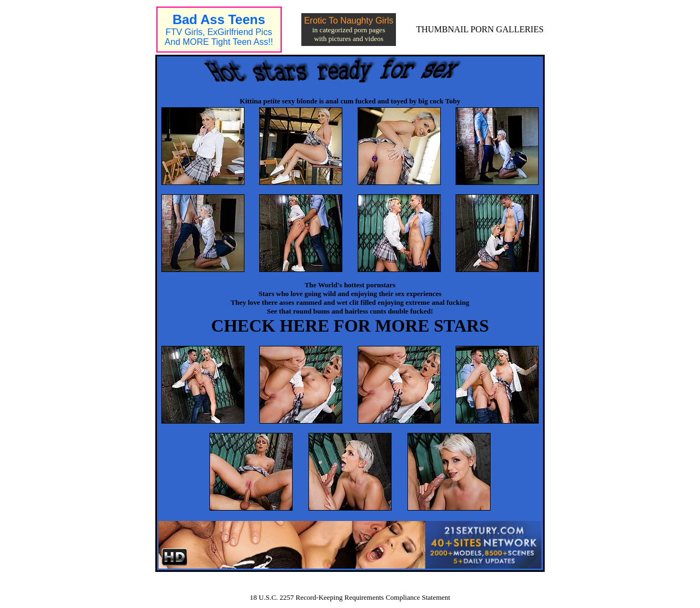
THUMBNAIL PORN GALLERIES (480, 29)
